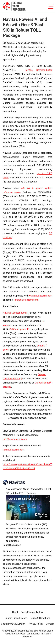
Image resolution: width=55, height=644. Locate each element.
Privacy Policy (36, 624)
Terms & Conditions (40, 618)
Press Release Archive (32, 612)
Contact (50, 624)
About (15, 612)
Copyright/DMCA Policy (13, 624)
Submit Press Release (16, 618)
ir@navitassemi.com (13, 450)
